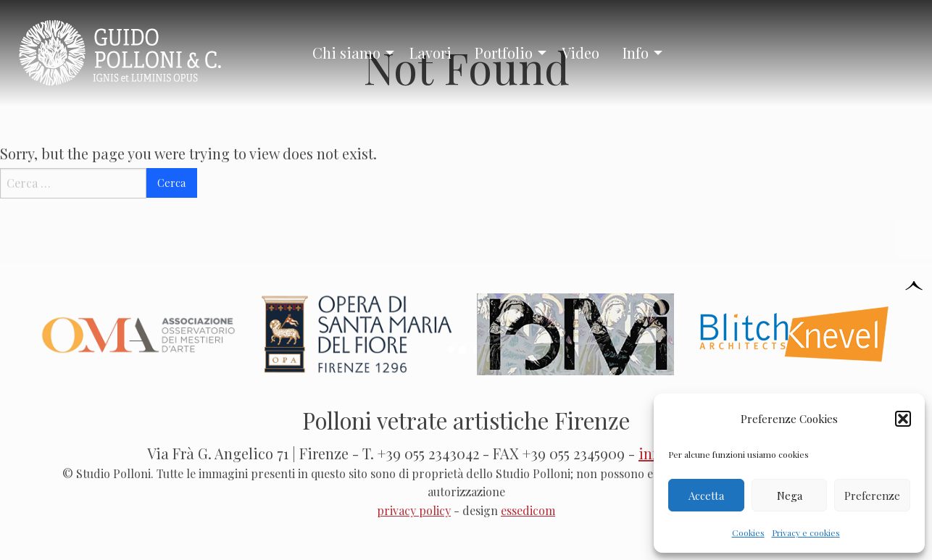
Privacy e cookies (806, 532)
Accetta (706, 496)
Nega (790, 496)
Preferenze (872, 496)
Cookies (748, 532)
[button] (903, 419)
